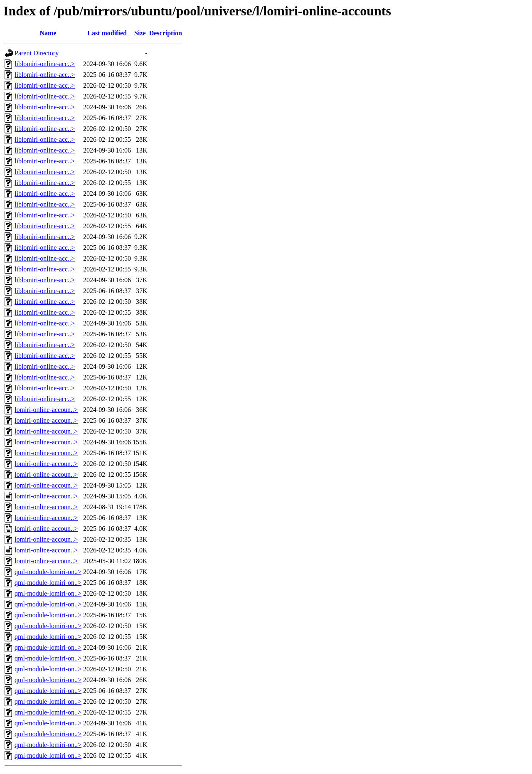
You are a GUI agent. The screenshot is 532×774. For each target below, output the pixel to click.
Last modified (107, 33)
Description (166, 33)
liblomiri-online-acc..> (45, 64)
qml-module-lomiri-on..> (48, 572)
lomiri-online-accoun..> (46, 410)
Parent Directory (37, 53)
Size (140, 33)
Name (48, 33)
